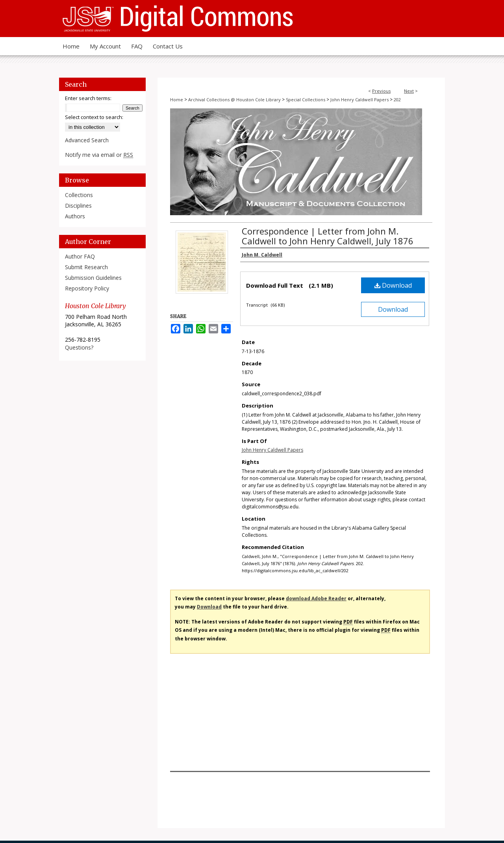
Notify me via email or (99, 155)
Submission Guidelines (93, 278)
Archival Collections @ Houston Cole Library (234, 100)
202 (397, 100)
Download (393, 285)
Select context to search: (94, 117)
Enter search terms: (88, 98)
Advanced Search (87, 140)
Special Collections (306, 100)
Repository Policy (87, 288)
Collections (79, 195)
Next (409, 91)
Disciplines (78, 206)
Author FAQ (80, 256)
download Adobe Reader (316, 598)
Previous (381, 91)
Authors (75, 216)
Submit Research (86, 267)
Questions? (79, 347)
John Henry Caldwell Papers (359, 100)
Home (177, 100)
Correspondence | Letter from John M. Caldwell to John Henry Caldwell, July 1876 (328, 236)
